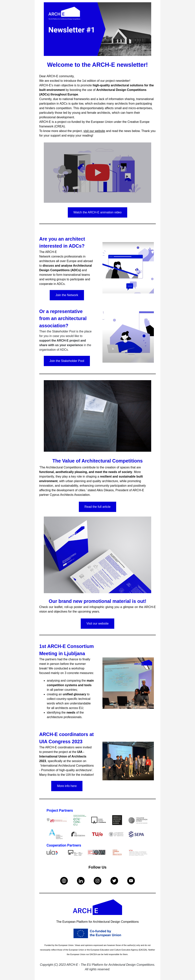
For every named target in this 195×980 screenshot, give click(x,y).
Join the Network (67, 295)
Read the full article (98, 507)
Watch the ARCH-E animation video (98, 212)
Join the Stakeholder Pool (67, 361)
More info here (67, 786)
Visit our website (97, 624)
